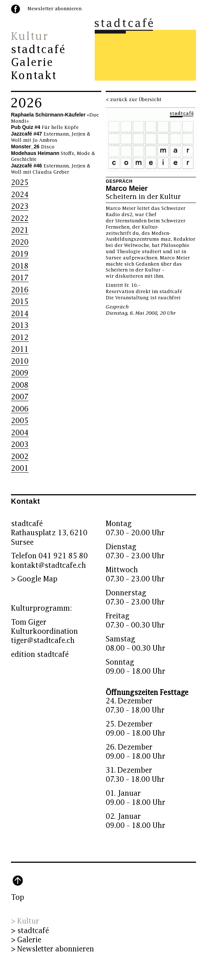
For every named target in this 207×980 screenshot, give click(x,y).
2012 (20, 338)
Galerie (32, 63)
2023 (20, 206)
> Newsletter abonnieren (52, 949)
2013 (20, 326)
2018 (20, 266)
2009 (20, 373)
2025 (20, 183)
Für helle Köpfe (45, 127)
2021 (20, 230)
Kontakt (34, 76)
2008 (20, 385)
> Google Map (34, 579)
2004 (20, 433)
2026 (26, 103)
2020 (20, 242)
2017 (20, 278)
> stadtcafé (30, 931)
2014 (20, 314)
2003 (20, 445)
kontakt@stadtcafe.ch (48, 565)
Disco (33, 147)
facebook (16, 9)
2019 (20, 254)
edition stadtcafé (40, 654)
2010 (20, 361)
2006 (20, 409)
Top (18, 897)
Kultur (30, 37)
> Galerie (26, 940)
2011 (20, 349)
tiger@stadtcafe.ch (43, 641)
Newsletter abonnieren (54, 9)
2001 (20, 468)
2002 (20, 457)
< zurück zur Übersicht (133, 100)
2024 (20, 195)
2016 (20, 290)
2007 (20, 397)
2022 (20, 219)
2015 (20, 302)
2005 (20, 421)
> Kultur (25, 921)
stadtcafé (39, 50)
